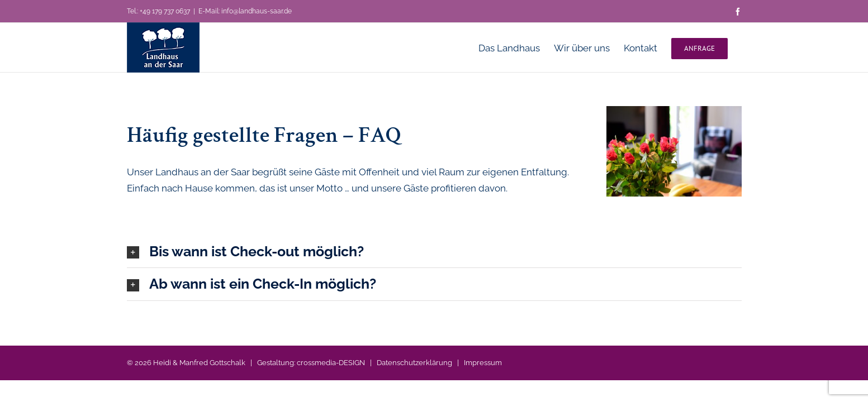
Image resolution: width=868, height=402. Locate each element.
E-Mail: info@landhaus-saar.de (245, 11)
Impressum (483, 363)
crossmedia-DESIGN (331, 363)
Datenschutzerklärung (414, 363)
